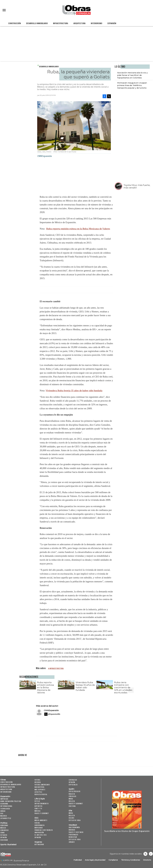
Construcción (15, 23)
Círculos (73, 796)
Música (37, 811)
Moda (71, 799)
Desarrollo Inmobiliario (37, 23)
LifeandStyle (6, 818)
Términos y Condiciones (131, 860)
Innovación (39, 832)
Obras (3, 780)
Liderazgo (73, 780)
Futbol (37, 780)
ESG (2, 813)
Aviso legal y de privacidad (95, 860)
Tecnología (5, 809)
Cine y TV (38, 808)
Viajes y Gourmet (42, 813)
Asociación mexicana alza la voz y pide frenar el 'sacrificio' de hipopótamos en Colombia (132, 75)
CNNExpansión (51, 710)
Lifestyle (38, 792)
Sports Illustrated (8, 845)
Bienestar (73, 837)
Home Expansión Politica (11, 801)
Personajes (74, 835)
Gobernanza (40, 825)
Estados (4, 835)
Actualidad (39, 844)
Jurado (72, 842)
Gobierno (4, 825)
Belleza (72, 801)
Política (4, 823)
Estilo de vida (75, 820)
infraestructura (57, 668)
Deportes (39, 806)
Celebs (71, 818)
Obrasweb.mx (151, 854)
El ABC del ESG (41, 835)
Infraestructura (61, 23)
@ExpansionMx (54, 714)
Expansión (112, 23)
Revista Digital (41, 794)
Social (37, 823)
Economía (4, 804)
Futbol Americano (42, 785)
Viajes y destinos (76, 832)
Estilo (37, 801)
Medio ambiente (41, 820)
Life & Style (40, 799)
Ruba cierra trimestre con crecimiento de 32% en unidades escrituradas (123, 687)
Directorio (147, 860)
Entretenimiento (42, 803)
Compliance (113, 860)
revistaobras (145, 854)
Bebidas (72, 830)
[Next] (131, 684)
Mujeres (4, 816)
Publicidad (78, 860)
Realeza (72, 794)
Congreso (5, 830)
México (3, 828)
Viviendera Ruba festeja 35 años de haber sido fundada (74, 391)
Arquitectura (79, 23)
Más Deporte (40, 790)
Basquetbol (40, 787)
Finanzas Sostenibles (44, 830)
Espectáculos (75, 791)
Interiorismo (96, 23)
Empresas (4, 799)
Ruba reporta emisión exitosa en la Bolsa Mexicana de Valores (78, 229)
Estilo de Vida (75, 839)
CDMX (3, 833)
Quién (71, 789)
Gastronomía (74, 827)
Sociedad (4, 840)
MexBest (73, 825)
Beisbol (38, 782)
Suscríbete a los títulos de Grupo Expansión (127, 831)
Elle (70, 811)
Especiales (73, 785)
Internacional (6, 806)
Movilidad (39, 828)
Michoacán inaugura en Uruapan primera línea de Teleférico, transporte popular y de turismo (132, 85)
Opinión (4, 837)
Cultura (72, 806)
